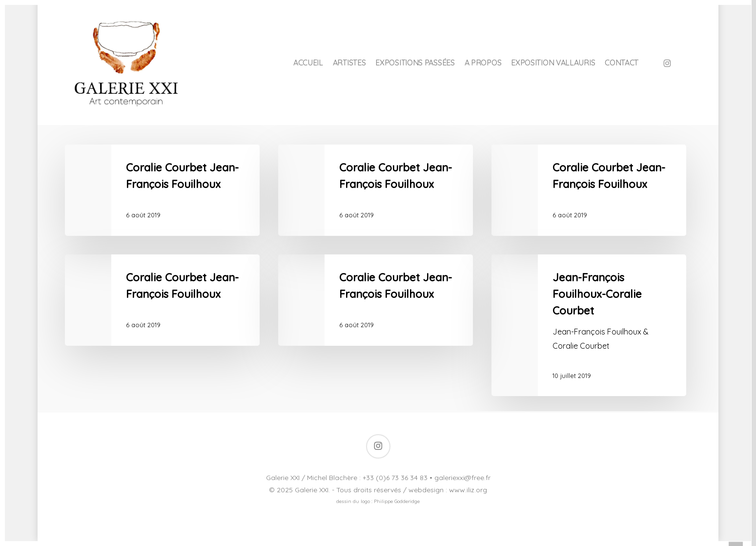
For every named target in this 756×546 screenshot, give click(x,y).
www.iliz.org (468, 490)
